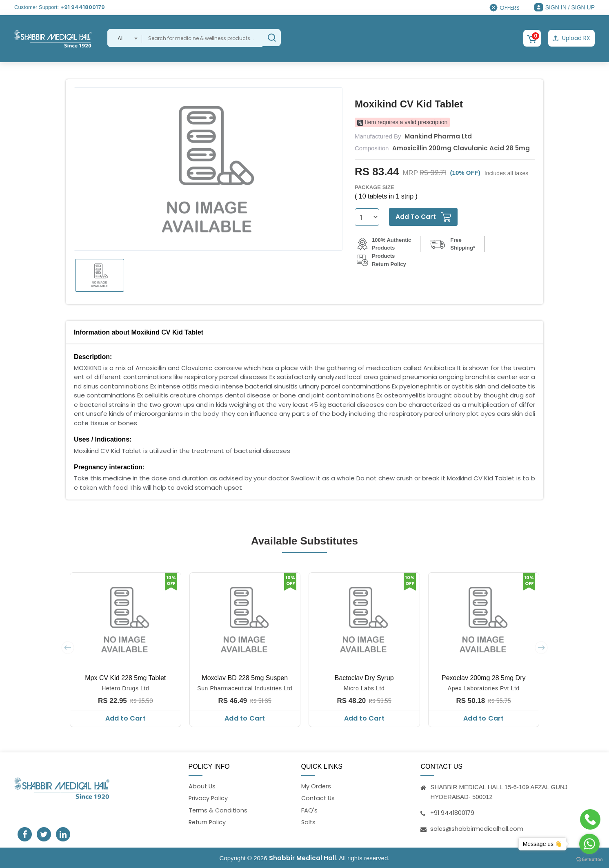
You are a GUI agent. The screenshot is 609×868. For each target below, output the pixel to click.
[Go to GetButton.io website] (589, 860)
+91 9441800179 (83, 7)
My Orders (316, 785)
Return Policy (208, 823)
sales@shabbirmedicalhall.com (477, 827)
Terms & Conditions (219, 810)
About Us (202, 785)
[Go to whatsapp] (589, 844)
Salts (309, 823)
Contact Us (319, 798)
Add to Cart (126, 717)
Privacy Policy (209, 798)
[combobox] (125, 38)
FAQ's (309, 810)
